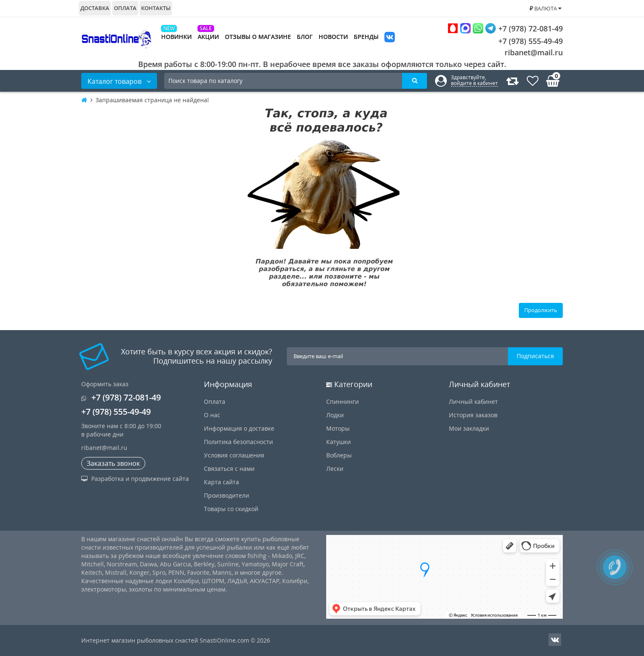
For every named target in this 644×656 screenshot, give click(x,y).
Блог (305, 37)
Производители (227, 495)
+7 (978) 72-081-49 (505, 28)
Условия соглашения (234, 455)
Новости (333, 37)
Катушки (339, 442)
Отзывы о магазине (258, 37)
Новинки (176, 37)
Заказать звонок (113, 463)
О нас (212, 415)
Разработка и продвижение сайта (135, 479)
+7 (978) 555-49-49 (524, 41)
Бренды (366, 37)
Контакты (156, 8)
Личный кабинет (473, 402)
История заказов (473, 415)
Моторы (338, 428)
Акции (208, 37)
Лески (335, 469)
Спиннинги (343, 402)
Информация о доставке (239, 428)
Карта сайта (222, 482)
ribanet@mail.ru (534, 52)
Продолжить (541, 310)
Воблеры (339, 455)
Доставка (95, 8)
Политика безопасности (238, 442)
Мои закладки (469, 428)
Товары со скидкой (231, 509)
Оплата (125, 8)
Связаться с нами (229, 469)
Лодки (335, 415)
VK (390, 38)
